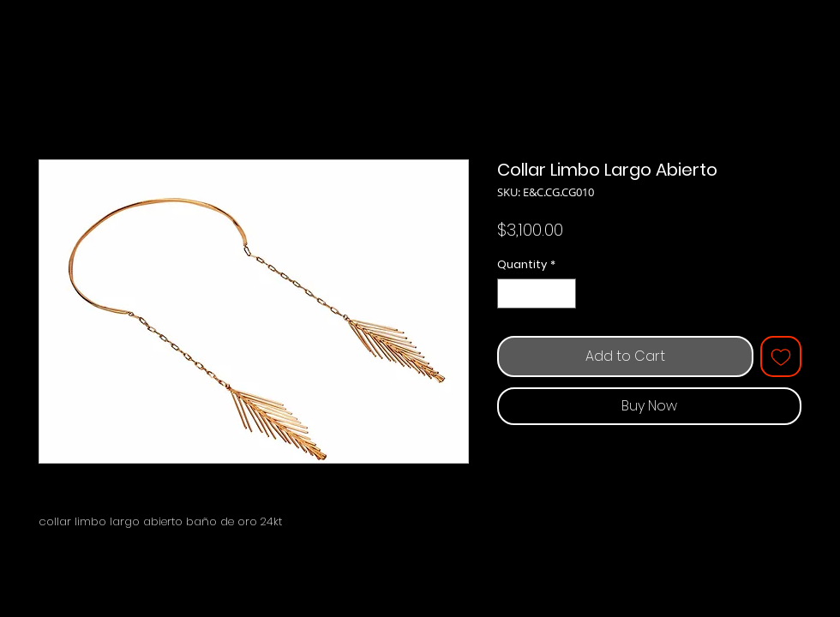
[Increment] (564, 294)
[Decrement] (510, 294)
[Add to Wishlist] (781, 356)
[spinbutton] (537, 294)
